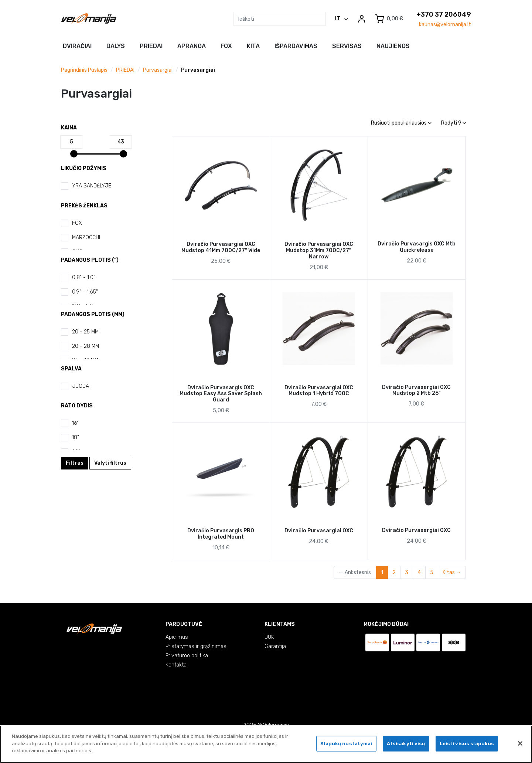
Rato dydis (77, 406)
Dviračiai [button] (77, 46)
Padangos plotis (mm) (93, 314)
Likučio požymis (84, 168)
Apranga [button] (192, 46)
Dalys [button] (116, 46)
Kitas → (452, 572)
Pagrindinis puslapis (84, 70)
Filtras (75, 463)
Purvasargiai (158, 70)
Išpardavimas (296, 46)
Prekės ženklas (84, 206)
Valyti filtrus (110, 463)
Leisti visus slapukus (467, 745)
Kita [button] (253, 46)
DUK (269, 637)
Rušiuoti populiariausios (401, 123)
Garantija (275, 646)
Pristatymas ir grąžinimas (196, 646)
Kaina (69, 128)
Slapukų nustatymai (346, 745)
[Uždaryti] (520, 745)
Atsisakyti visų (406, 745)
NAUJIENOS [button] (393, 46)
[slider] (74, 154)
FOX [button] (226, 46)
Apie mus (177, 637)
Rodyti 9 (454, 123)
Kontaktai (177, 665)
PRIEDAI (125, 70)
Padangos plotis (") (90, 260)
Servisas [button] (347, 46)
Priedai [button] (151, 46)
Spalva (71, 369)
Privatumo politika (187, 656)
